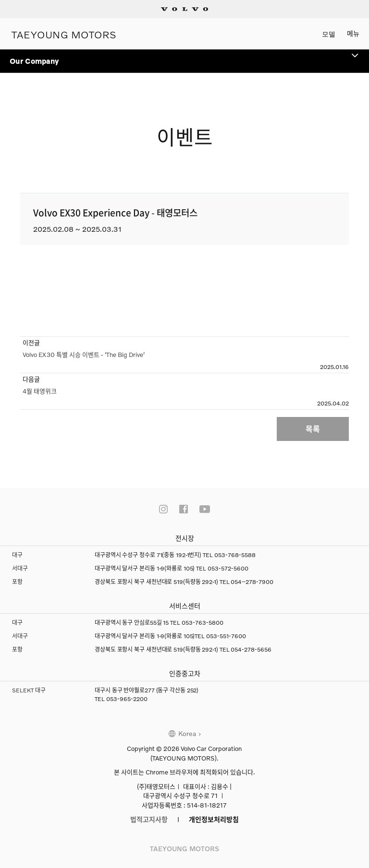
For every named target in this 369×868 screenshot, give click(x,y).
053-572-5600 (228, 568)
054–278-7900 (252, 582)
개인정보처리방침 (214, 819)
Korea (187, 733)
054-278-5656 (251, 649)
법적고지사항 (149, 819)
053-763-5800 (203, 623)
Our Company (184, 57)
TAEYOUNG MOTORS (64, 34)
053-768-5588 (235, 555)
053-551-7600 (226, 636)
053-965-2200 (127, 699)
